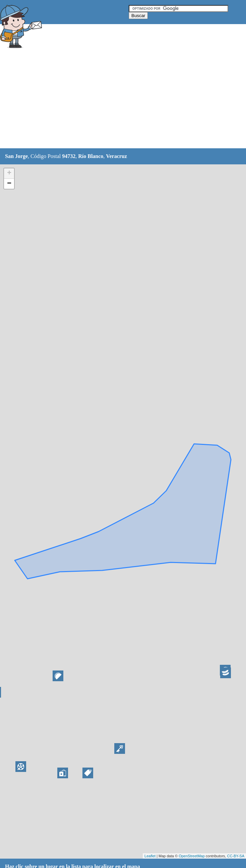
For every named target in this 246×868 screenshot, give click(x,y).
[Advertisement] (122, 99)
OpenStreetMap (192, 856)
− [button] (9, 184)
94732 (69, 156)
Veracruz (116, 156)
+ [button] (9, 173)
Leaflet (150, 856)
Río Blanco (91, 156)
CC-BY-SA (236, 856)
